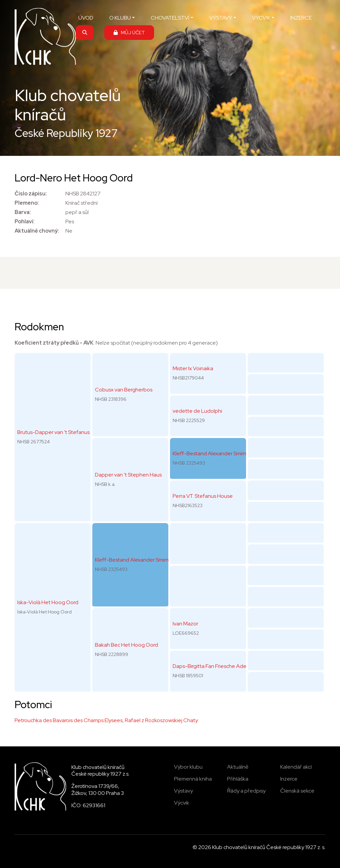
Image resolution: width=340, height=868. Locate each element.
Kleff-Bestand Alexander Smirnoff (135, 560)
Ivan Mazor (185, 624)
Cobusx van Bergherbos (124, 390)
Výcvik (182, 803)
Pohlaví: (25, 221)
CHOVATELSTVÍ (170, 18)
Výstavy (183, 791)
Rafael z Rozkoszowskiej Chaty (161, 720)
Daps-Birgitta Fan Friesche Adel (210, 666)
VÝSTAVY (221, 18)
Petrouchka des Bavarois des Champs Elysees (69, 720)
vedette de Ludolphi (197, 411)
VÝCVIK (261, 18)
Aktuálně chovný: (37, 231)
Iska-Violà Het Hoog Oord (48, 602)
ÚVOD (86, 18)
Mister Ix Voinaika (193, 368)
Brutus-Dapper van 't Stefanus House (62, 432)
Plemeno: (27, 203)
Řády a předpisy (246, 791)
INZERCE (301, 18)
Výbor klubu (188, 767)
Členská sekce (297, 791)
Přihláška (238, 779)
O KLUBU (120, 18)
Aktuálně (238, 767)
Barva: (23, 212)
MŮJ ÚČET (129, 32)
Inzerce (289, 779)
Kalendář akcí (296, 767)
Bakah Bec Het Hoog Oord (127, 645)
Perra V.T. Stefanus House (203, 496)
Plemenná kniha (193, 779)
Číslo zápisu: (31, 194)
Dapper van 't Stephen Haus (128, 475)
